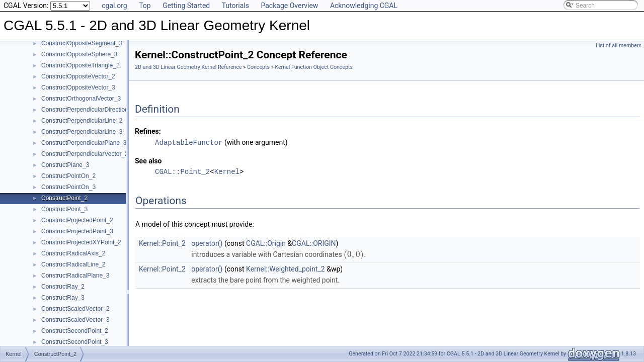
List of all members (619, 46)
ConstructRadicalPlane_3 (75, 276)
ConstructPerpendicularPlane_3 (84, 143)
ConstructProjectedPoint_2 (77, 220)
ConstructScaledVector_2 (75, 309)
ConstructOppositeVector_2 (78, 76)
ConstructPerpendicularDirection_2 (88, 110)
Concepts (258, 67)
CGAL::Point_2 (182, 171)
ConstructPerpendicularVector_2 (85, 154)
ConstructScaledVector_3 (75, 320)
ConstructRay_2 (63, 287)
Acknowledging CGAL (364, 6)
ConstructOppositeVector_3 (78, 87)
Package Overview (289, 6)
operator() (207, 243)
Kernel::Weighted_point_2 (286, 268)
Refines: (148, 131)
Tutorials (235, 6)
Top (145, 6)
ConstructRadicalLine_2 (73, 264)
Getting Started (186, 6)
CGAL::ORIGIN (314, 243)
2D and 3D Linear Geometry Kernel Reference (188, 67)
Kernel (227, 171)
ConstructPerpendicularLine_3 (82, 132)
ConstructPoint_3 (64, 209)
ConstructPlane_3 (65, 165)
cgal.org (114, 6)
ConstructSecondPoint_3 (75, 342)
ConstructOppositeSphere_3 (79, 54)
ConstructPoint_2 (64, 198)
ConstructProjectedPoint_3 (77, 231)
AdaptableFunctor (189, 142)
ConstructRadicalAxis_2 (73, 253)
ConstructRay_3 (63, 298)
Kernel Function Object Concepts (314, 67)
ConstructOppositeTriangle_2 (80, 65)
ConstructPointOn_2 (68, 176)
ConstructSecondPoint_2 (75, 331)
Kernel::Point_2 (162, 243)
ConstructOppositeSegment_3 (82, 43)
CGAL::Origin (266, 243)
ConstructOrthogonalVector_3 (81, 99)
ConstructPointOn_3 (68, 187)
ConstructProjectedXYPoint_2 (81, 242)
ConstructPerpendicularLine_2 (82, 121)
